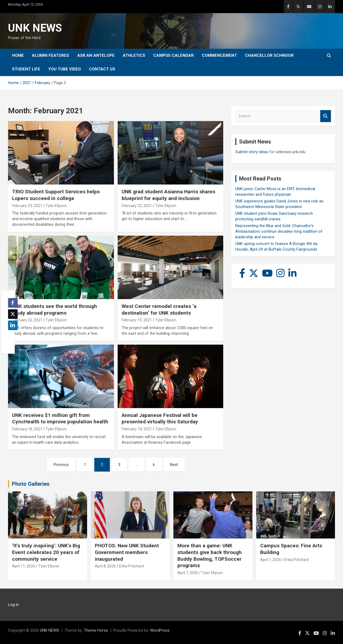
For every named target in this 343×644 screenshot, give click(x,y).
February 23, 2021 (27, 206)
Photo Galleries (31, 484)
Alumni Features (51, 55)
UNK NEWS (35, 28)
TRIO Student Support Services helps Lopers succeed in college (56, 195)
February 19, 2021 (137, 320)
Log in (13, 605)
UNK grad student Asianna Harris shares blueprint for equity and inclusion (168, 195)
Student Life (26, 69)
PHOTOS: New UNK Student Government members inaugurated (127, 552)
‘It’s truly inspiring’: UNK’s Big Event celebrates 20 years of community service (46, 552)
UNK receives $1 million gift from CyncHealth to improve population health (60, 419)
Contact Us (102, 69)
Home (18, 55)
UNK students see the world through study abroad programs (55, 310)
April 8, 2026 (105, 566)
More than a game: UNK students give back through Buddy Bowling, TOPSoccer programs (210, 556)
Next (174, 465)
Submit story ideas (252, 152)
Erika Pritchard (131, 566)
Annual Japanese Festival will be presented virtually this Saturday (160, 419)
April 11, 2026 (24, 566)
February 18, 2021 (27, 429)
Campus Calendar (174, 55)
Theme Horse (96, 630)
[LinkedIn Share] (13, 325)
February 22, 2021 (137, 206)
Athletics (134, 55)
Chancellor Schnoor (269, 55)
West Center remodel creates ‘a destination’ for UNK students (159, 310)
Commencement (219, 55)
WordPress (160, 630)
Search (326, 116)
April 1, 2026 (271, 560)
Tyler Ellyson (56, 206)
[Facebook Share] (13, 303)
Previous (61, 465)
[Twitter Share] (13, 314)
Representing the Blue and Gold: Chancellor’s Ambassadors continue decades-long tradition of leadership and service (279, 231)
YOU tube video (65, 69)
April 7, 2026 (188, 573)
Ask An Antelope (96, 55)
